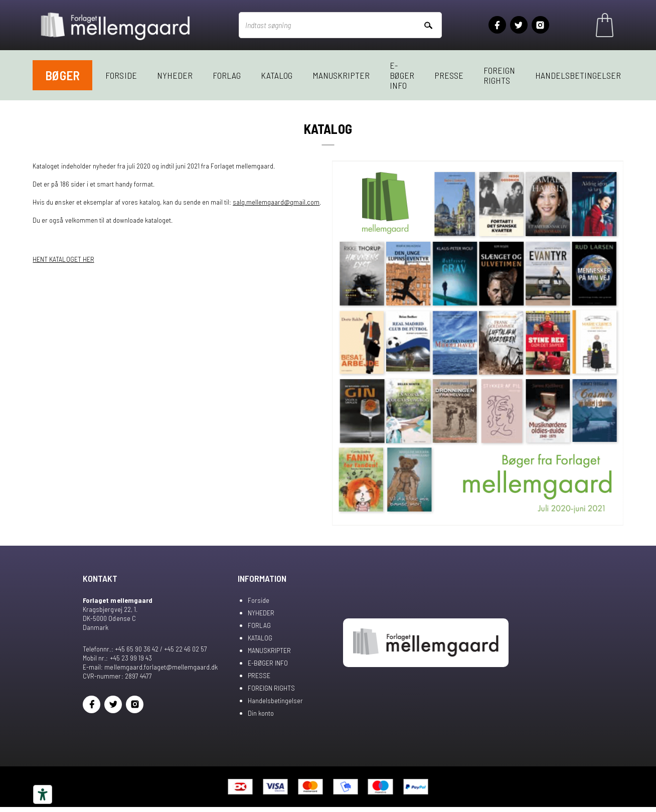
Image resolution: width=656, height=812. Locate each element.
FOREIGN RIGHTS (499, 75)
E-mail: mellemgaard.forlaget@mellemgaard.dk (150, 667)
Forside (121, 75)
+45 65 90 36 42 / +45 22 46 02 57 (161, 649)
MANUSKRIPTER (341, 75)
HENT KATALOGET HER (63, 259)
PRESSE (449, 75)
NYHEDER (175, 75)
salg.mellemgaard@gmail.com (276, 202)
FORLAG (227, 75)
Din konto (261, 713)
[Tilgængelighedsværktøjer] (43, 794)
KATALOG (277, 75)
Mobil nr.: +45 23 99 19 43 (117, 658)
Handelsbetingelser (578, 75)
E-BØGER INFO (402, 75)
